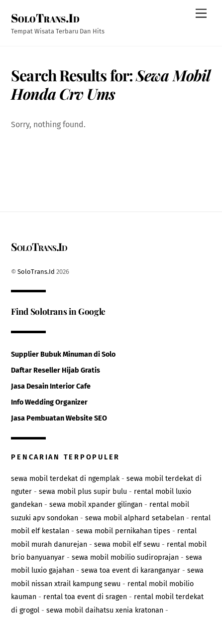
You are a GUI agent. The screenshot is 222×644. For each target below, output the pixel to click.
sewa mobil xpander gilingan (96, 505)
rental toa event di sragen (85, 597)
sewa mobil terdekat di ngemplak (65, 479)
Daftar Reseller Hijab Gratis (55, 370)
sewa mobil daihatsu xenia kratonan (105, 610)
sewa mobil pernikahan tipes (123, 531)
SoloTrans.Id (36, 272)
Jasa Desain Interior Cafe (51, 386)
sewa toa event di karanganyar (131, 570)
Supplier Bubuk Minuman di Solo (63, 354)
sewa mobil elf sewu (127, 544)
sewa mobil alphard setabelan (135, 518)
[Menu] (201, 14)
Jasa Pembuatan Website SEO (59, 418)
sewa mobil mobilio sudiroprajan (125, 557)
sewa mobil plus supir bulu (83, 492)
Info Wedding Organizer (49, 402)
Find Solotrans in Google (58, 311)
